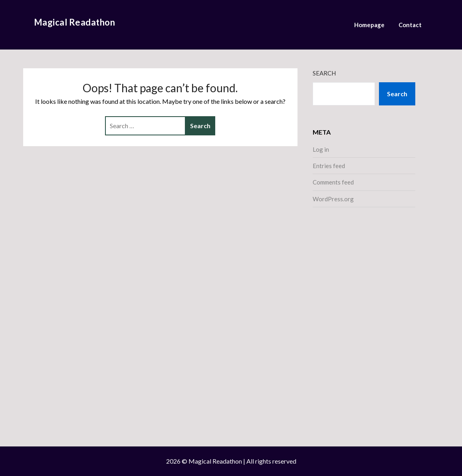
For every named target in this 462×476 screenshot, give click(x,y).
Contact (410, 25)
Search (324, 73)
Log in (321, 149)
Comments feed (333, 182)
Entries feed (329, 166)
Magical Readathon (75, 22)
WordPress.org (333, 199)
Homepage (369, 25)
